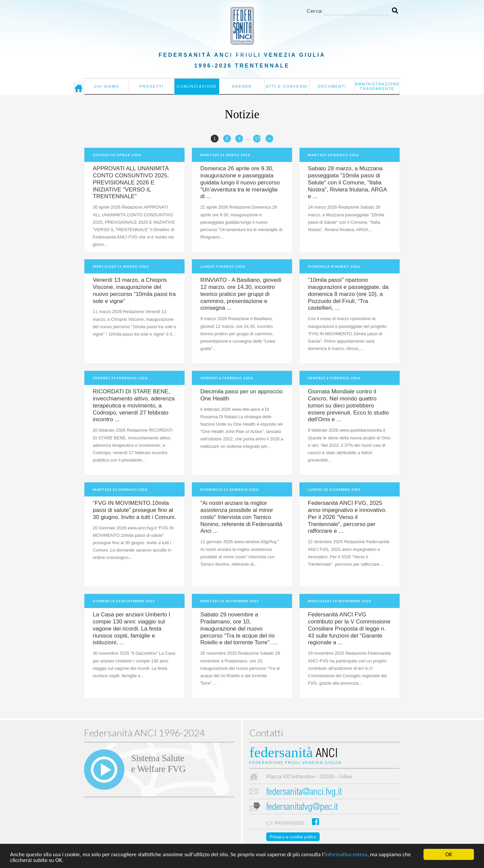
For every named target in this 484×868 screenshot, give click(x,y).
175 (258, 139)
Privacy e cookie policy (293, 837)
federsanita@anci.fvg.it (304, 793)
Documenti (332, 86)
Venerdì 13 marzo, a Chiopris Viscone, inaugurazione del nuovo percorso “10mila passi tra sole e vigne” (134, 291)
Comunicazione (197, 86)
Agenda (242, 86)
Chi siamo (106, 86)
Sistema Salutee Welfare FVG (158, 764)
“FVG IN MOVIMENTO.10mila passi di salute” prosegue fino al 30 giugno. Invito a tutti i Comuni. (134, 510)
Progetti (152, 86)
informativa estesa (346, 855)
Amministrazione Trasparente (377, 86)
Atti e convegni (287, 86)
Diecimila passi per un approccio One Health (241, 395)
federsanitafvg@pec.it (302, 808)
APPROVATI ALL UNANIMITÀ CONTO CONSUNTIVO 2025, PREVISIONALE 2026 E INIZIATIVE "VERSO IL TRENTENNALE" (131, 183)
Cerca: (315, 11)
